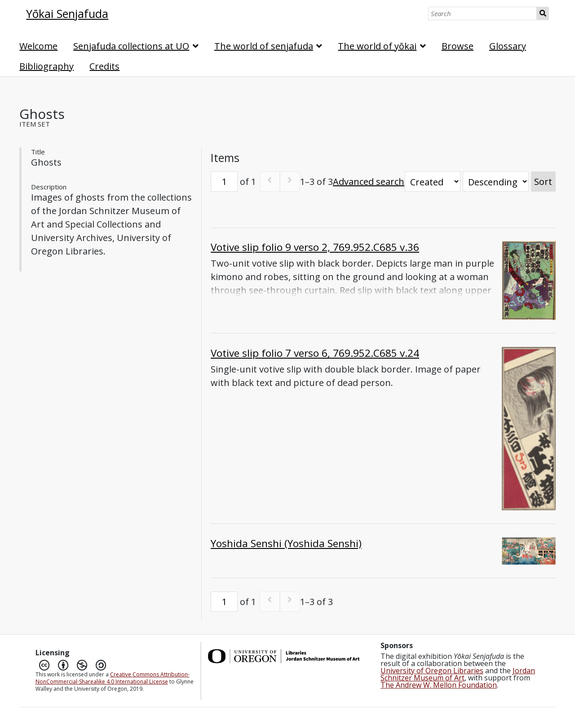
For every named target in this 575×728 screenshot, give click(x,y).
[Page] (224, 182)
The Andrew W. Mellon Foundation (439, 685)
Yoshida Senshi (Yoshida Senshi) (286, 543)
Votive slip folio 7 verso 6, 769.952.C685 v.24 (315, 353)
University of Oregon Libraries (432, 671)
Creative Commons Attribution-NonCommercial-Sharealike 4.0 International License (113, 678)
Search (543, 13)
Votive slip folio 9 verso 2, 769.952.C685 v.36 (315, 247)
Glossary (508, 46)
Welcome (38, 46)
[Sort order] (496, 182)
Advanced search (369, 182)
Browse (458, 46)
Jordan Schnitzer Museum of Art (458, 674)
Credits (104, 66)
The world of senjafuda (264, 46)
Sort (543, 182)
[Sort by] (433, 182)
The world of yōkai (377, 46)
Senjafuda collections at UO (131, 46)
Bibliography (46, 66)
